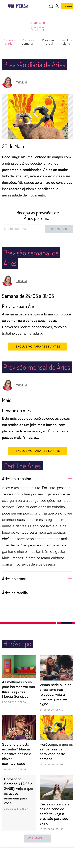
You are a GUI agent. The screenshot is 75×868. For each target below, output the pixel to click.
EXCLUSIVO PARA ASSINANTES (37, 347)
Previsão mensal (48, 42)
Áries (37, 29)
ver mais (38, 839)
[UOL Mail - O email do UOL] (51, 6)
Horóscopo (37, 23)
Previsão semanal (28, 42)
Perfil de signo (66, 42)
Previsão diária (9, 42)
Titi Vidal (21, 82)
